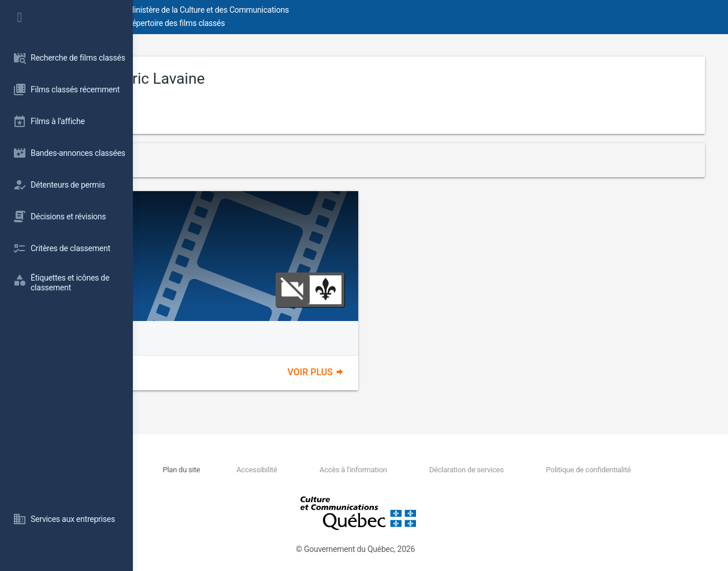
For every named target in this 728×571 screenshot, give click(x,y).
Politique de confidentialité (602, 470)
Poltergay (198, 212)
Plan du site (280, 470)
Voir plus (382, 372)
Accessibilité (334, 470)
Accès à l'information (409, 470)
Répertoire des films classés (309, 23)
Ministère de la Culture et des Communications (341, 10)
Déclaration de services (501, 470)
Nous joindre (231, 470)
